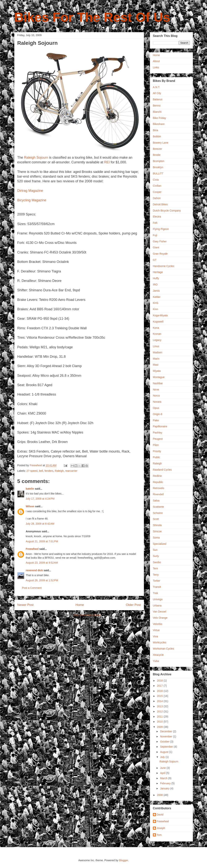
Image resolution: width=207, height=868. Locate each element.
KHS (156, 303)
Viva (155, 636)
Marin (156, 359)
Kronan (157, 334)
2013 (160, 706)
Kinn (156, 309)
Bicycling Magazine (32, 200)
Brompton (159, 161)
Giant (156, 247)
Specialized (160, 544)
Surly (156, 556)
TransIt (157, 587)
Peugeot (158, 439)
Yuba (156, 661)
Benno (157, 106)
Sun (155, 550)
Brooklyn (158, 167)
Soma (156, 538)
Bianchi (157, 112)
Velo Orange (160, 618)
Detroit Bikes (160, 204)
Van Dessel (160, 612)
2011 (160, 717)
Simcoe (157, 531)
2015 (160, 696)
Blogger (123, 860)
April (163, 773)
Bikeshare (159, 124)
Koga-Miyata (160, 315)
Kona (156, 328)
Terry (156, 575)
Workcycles (160, 642)
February (166, 783)
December (167, 731)
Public (157, 457)
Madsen (158, 352)
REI (107, 162)
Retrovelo (159, 488)
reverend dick (34, 570)
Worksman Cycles (164, 649)
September (167, 747)
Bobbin (157, 136)
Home (80, 605)
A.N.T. (157, 87)
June (163, 768)
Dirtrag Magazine (30, 191)
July (163, 757)
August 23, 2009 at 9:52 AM (42, 563)
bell (41, 471)
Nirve (156, 389)
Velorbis (158, 624)
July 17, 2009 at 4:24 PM (40, 499)
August (165, 752)
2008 (160, 795)
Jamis (156, 291)
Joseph (161, 828)
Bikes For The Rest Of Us (92, 17)
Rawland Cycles (162, 470)
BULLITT (158, 173)
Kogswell (158, 322)
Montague (159, 377)
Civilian (157, 186)
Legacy (157, 340)
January (165, 788)
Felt (155, 223)
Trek (155, 593)
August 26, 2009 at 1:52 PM (42, 580)
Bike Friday (160, 118)
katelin (30, 489)
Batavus (158, 99)
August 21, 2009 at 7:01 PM (42, 541)
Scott (156, 519)
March (164, 778)
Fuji (155, 235)
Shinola (157, 525)
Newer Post (26, 605)
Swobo (157, 562)
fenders (49, 471)
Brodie (157, 155)
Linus (156, 346)
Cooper (157, 192)
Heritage (158, 272)
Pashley (158, 433)
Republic (158, 482)
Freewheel (32, 549)
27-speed (32, 471)
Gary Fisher (160, 241)
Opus (156, 408)
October (165, 742)
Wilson (30, 506)
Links (156, 67)
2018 (160, 681)
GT (155, 260)
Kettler (157, 297)
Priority (157, 451)
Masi (156, 365)
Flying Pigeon (161, 229)
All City (157, 93)
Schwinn (158, 513)
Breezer (158, 149)
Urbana (157, 606)
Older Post (133, 605)
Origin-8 (158, 414)
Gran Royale (160, 254)
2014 (160, 701)
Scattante (158, 507)
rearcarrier (71, 471)
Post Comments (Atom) (87, 615)
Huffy (156, 278)
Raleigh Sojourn (37, 157)
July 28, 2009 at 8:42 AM (40, 524)
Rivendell (158, 494)
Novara (157, 402)
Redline (157, 476)
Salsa (156, 501)
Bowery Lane (161, 143)
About (156, 61)
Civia (156, 180)
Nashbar (158, 383)
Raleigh (59, 471)
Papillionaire (160, 426)
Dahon (157, 198)
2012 (160, 711)
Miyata (157, 371)
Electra (157, 217)
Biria (156, 130)
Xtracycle (158, 655)
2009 (160, 727)
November (167, 736)
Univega (158, 599)
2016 (160, 691)
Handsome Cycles (164, 266)
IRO (155, 285)
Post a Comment (32, 588)
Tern (155, 568)
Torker (157, 581)
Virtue (156, 630)
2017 (160, 686)
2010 (160, 722)
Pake (156, 420)
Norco (156, 396)
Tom (159, 835)
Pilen (156, 445)
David (160, 815)
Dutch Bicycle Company (167, 211)
